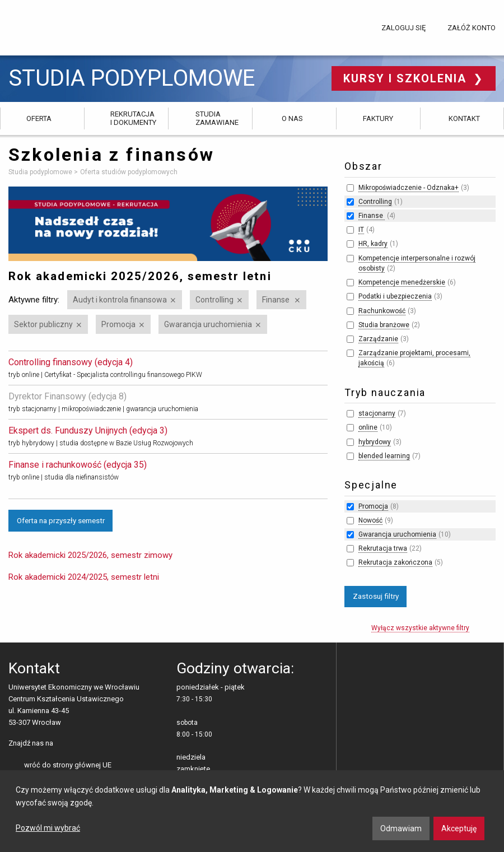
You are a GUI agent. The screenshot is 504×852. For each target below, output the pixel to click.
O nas (292, 118)
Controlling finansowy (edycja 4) (71, 362)
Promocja (118, 324)
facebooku (64, 744)
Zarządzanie (378, 339)
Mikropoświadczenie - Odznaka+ (409, 188)
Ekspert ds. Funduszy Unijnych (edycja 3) (88, 430)
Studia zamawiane (217, 118)
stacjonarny (377, 413)
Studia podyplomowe (132, 78)
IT (361, 230)
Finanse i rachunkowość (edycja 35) (78, 465)
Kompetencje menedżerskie (402, 282)
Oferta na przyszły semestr (61, 520)
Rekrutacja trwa (383, 548)
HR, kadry (373, 244)
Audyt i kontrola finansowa (120, 300)
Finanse (277, 300)
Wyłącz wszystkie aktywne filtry (420, 628)
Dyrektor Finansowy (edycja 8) (67, 396)
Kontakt (464, 118)
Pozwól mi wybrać (48, 828)
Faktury (378, 118)
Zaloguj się (403, 28)
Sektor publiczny (43, 324)
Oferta (39, 118)
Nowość (370, 520)
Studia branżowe (384, 325)
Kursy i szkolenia (407, 78)
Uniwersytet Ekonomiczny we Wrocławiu (64, 26)
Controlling (214, 300)
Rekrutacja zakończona (395, 562)
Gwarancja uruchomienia (208, 324)
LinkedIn (81, 744)
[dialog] (252, 811)
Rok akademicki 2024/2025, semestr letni (84, 577)
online (368, 427)
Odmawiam (401, 828)
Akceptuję (459, 828)
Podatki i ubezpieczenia (395, 296)
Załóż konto (472, 28)
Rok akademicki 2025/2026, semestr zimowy (90, 555)
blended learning (384, 456)
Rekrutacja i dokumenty (133, 118)
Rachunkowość (382, 311)
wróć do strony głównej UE (68, 765)
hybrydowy (375, 442)
